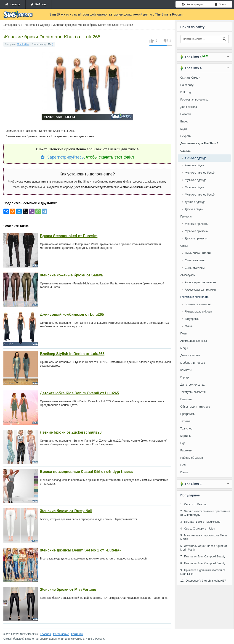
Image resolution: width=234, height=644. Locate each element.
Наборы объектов (192, 458)
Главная (46, 634)
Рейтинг (38, 4)
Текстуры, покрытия (193, 392)
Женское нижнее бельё (200, 173)
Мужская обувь (194, 187)
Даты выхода (189, 107)
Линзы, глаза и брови (198, 312)
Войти (221, 4)
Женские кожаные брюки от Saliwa (71, 275)
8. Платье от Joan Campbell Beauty (203, 563)
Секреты (186, 136)
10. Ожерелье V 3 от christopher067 (203, 581)
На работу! (187, 85)
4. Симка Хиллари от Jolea (198, 529)
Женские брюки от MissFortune (68, 590)
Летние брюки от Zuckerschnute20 (71, 432)
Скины (189, 326)
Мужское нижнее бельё (200, 195)
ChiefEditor (23, 44)
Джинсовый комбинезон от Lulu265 (72, 314)
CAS (183, 465)
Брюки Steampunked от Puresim (69, 236)
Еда (183, 443)
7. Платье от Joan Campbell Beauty (203, 557)
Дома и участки (190, 355)
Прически (186, 217)
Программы (188, 414)
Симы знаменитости (198, 253)
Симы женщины (195, 260)
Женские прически (197, 224)
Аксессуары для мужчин (200, 290)
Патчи (184, 472)
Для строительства (192, 385)
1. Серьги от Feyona (193, 504)
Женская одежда (196, 158)
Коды (184, 129)
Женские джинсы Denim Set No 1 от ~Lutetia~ (81, 550)
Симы (184, 246)
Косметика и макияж (198, 304)
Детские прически (196, 239)
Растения (186, 451)
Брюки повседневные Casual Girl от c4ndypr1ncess (86, 472)
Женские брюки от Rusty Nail (66, 511)
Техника (185, 421)
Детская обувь (194, 209)
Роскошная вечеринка (194, 100)
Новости (186, 114)
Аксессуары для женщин (201, 282)
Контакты (77, 634)
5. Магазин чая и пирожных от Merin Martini (203, 537)
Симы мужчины (195, 268)
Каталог (13, 4)
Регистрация (192, 4)
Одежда (185, 151)
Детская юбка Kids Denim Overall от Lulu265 (79, 393)
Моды (184, 348)
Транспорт (187, 429)
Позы (184, 334)
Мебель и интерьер (193, 363)
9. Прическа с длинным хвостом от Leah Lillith (203, 572)
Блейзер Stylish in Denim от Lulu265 (72, 354)
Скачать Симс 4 (190, 78)
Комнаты (186, 370)
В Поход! (186, 92)
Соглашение (61, 634)
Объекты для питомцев (195, 407)
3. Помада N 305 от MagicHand (200, 522)
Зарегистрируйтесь (62, 157)
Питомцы (186, 399)
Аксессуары (188, 275)
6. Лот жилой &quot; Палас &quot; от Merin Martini (204, 548)
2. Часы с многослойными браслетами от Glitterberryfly (205, 513)
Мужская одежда (196, 180)
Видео (184, 122)
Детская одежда (195, 202)
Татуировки (192, 319)
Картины (186, 436)
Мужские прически (197, 231)
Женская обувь (194, 165)
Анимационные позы (194, 341)
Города (185, 377)
